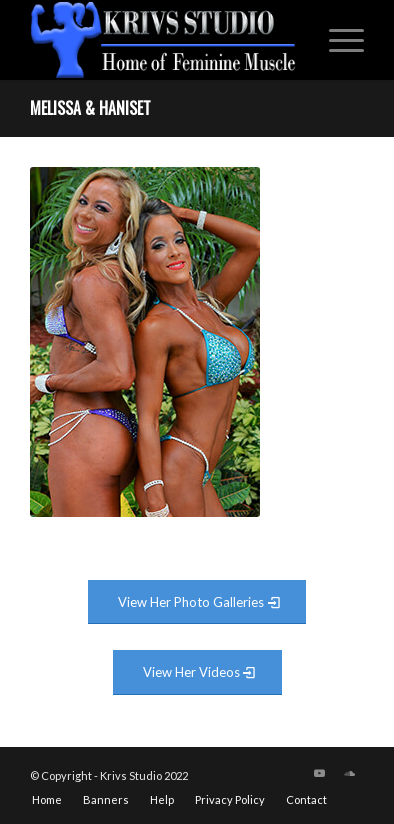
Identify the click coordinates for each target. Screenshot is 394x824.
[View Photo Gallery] (197, 602)
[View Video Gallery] (197, 672)
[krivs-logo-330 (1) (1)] (164, 40)
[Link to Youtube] (319, 773)
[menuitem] (336, 40)
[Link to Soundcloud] (349, 773)
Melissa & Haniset (90, 108)
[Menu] (336, 40)
